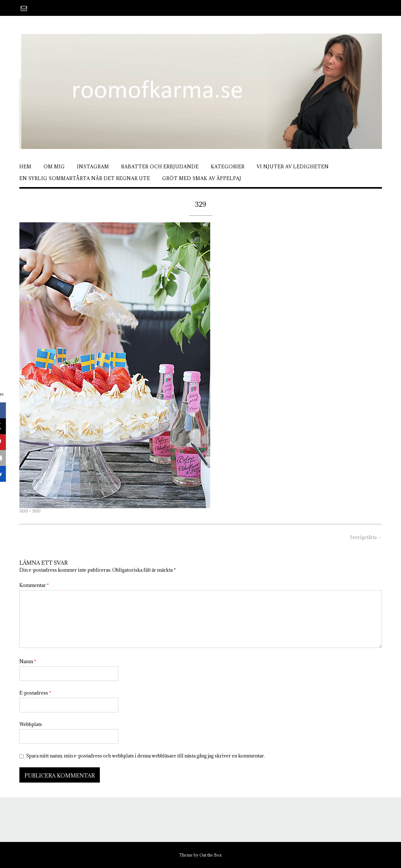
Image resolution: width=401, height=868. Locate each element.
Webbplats (31, 724)
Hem (25, 167)
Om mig (54, 167)
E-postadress (35, 693)
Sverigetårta (366, 537)
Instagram (93, 167)
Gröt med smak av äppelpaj (202, 178)
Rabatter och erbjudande (160, 167)
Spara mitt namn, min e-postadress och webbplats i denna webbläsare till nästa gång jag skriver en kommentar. (145, 756)
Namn (28, 661)
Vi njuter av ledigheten (293, 167)
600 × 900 (30, 511)
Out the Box (211, 855)
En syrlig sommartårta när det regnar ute (85, 178)
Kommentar (34, 585)
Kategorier (228, 167)
